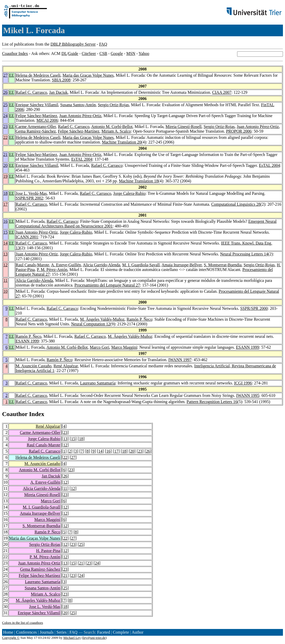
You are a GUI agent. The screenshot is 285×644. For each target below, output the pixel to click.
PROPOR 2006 (239, 131)
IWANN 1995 (248, 395)
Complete (121, 632)
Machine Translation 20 (122, 142)
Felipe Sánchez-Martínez (36, 116)
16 (5, 221)
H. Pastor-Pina (48, 551)
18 (5, 193)
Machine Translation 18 (138, 181)
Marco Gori (100, 347)
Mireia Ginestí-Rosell (183, 127)
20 (5, 165)
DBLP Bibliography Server (73, 44)
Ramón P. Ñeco (139, 319)
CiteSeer (89, 53)
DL (64, 53)
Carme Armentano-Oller (36, 127)
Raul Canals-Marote (32, 265)
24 (5, 116)
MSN (131, 53)
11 (6, 280)
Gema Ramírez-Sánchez (36, 131)
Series (61, 632)
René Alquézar (66, 366)
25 (5, 105)
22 (5, 137)
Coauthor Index (15, 53)
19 (5, 176)
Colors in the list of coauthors (23, 623)
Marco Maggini (124, 347)
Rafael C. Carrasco (31, 92)
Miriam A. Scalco (116, 131)
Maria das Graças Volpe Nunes (88, 75)
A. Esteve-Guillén (66, 265)
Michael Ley (72, 638)
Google (117, 53)
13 (5, 254)
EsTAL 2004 (82, 159)
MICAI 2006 (47, 120)
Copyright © (11, 638)
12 (5, 265)
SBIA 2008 (61, 80)
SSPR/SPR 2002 (30, 198)
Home (8, 632)
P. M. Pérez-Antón (52, 270)
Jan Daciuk (59, 92)
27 (5, 75)
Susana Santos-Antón (78, 105)
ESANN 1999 (27, 341)
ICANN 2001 (27, 237)
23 (5, 127)
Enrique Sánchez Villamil (37, 105)
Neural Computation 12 (91, 324)
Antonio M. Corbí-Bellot (112, 127)
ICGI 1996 (243, 383)
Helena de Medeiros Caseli (38, 75)
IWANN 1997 (180, 360)
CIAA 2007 (222, 92)
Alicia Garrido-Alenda (101, 265)
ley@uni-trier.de (94, 638)
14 (5, 243)
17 (5, 204)
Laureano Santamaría (98, 383)
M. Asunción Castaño (34, 366)
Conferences (26, 632)
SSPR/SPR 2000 (254, 308)
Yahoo (144, 53)
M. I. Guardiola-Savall (141, 265)
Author (138, 632)
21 (5, 155)
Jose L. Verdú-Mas (31, 193)
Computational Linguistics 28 (236, 204)
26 (5, 92)
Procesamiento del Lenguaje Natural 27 (107, 285)
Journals (46, 632)
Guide (73, 53)
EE (12, 75)
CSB (103, 53)
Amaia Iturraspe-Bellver (182, 265)
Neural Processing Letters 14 (244, 254)
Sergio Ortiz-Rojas (113, 105)
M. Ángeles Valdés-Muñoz (102, 319)
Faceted (104, 632)
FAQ (103, 44)
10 (5, 291)
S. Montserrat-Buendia (223, 265)
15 (5, 232)
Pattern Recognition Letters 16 (212, 402)
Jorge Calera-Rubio (130, 193)
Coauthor (15, 414)
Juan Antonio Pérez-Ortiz (80, 116)
